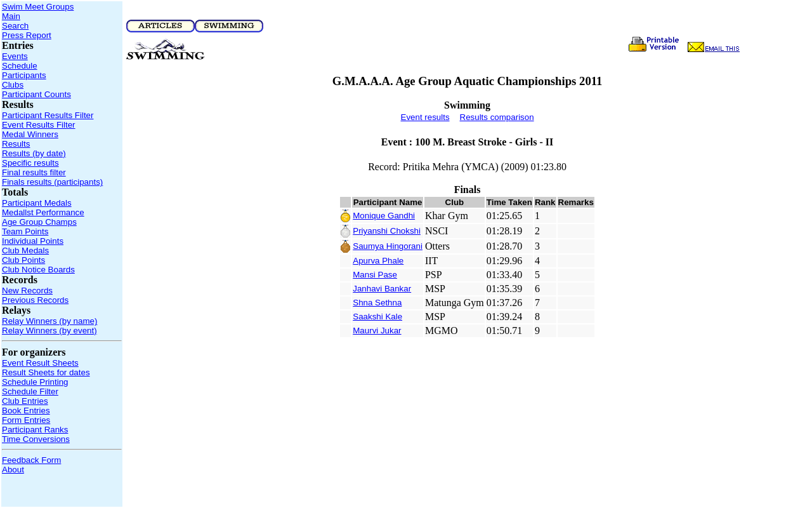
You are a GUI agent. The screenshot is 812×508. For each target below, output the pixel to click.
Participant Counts (36, 94)
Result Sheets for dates (46, 372)
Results (16, 144)
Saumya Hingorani (388, 246)
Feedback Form (31, 460)
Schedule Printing (35, 382)
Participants (24, 75)
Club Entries (25, 401)
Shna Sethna (377, 303)
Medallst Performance (43, 212)
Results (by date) (34, 153)
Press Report (27, 35)
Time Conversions (36, 439)
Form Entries (26, 420)
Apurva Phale (378, 261)
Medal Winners (30, 134)
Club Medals (25, 251)
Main (11, 16)
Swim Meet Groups (38, 7)
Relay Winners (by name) (49, 321)
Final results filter (34, 172)
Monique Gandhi (384, 216)
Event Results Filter (39, 125)
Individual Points (33, 241)
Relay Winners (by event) (49, 331)
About (13, 470)
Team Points (25, 231)
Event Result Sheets (40, 363)
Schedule (20, 66)
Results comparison (497, 117)
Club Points (23, 260)
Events (15, 56)
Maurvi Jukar (377, 331)
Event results (425, 117)
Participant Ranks (35, 430)
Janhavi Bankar (382, 289)
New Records (27, 291)
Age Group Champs (39, 222)
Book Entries (26, 411)
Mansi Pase (375, 275)
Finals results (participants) (52, 182)
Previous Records (35, 300)
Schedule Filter (30, 391)
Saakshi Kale (377, 317)
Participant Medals (37, 203)
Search (15, 26)
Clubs (13, 85)
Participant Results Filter (48, 115)
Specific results (30, 163)
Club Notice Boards (38, 270)
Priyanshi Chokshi (387, 231)
